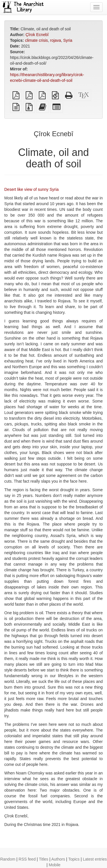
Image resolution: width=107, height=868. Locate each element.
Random (8, 859)
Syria (68, 40)
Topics (74, 859)
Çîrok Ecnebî (37, 35)
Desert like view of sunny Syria (32, 189)
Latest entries (95, 859)
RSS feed (27, 859)
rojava (56, 40)
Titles (44, 859)
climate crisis (37, 40)
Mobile (55, 865)
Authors (58, 859)
